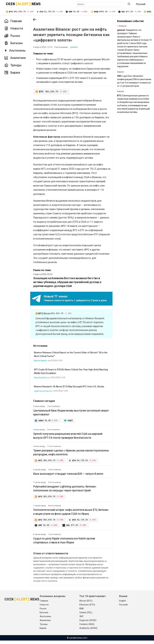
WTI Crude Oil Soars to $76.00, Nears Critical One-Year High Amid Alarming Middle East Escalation (71, 374)
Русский (123, 608)
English (123, 604)
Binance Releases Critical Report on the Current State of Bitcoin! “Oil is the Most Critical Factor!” (71, 357)
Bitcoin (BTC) (86, 604)
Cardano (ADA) (87, 628)
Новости (14, 29)
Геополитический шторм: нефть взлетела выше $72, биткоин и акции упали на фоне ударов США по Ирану (71, 515)
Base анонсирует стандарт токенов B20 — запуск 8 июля (68, 477)
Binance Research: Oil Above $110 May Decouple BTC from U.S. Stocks (69, 389)
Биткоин (14, 43)
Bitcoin (54, 316)
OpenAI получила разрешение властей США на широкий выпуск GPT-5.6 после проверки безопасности (68, 439)
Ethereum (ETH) (87, 608)
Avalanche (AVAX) (88, 632)
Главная (13, 21)
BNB (82, 612)
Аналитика (15, 58)
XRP (81, 620)
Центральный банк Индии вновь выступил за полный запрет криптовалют (71, 415)
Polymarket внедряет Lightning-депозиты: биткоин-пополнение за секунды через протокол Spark (65, 491)
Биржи (12, 73)
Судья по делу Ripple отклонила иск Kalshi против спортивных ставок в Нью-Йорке (64, 544)
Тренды (13, 65)
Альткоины (15, 51)
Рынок (12, 36)
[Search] (129, 4)
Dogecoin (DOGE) (88, 624)
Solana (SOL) (86, 616)
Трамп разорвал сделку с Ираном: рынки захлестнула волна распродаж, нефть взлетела (71, 455)
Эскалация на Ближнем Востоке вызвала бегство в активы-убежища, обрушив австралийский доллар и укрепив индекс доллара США (67, 285)
